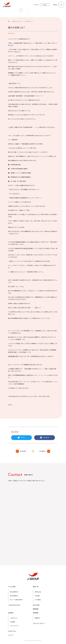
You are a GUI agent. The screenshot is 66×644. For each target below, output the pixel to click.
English (45, 5)
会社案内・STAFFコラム (17, 21)
